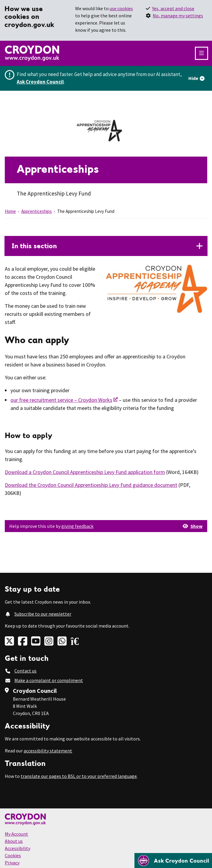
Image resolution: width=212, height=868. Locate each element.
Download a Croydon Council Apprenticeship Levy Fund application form (85, 472)
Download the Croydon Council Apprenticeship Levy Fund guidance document (91, 485)
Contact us (25, 671)
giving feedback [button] (77, 526)
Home (10, 211)
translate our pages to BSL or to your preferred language (79, 776)
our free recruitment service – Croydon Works (61, 400)
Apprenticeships (37, 211)
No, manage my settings (178, 16)
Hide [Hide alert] (193, 78)
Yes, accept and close (173, 8)
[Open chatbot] (173, 861)
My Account (16, 834)
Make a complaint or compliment (49, 680)
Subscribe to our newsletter (43, 614)
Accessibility (18, 848)
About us (14, 841)
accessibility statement (48, 751)
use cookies (121, 8)
